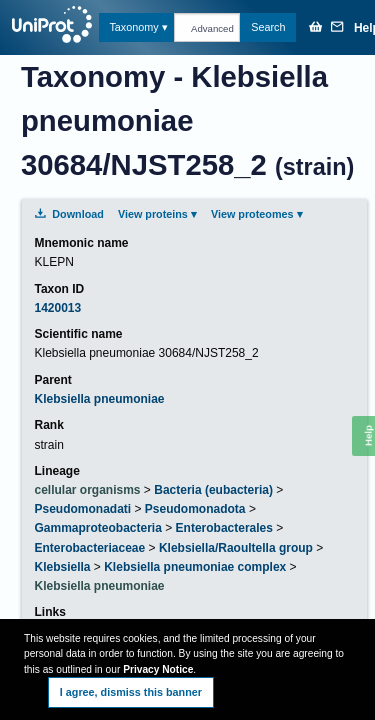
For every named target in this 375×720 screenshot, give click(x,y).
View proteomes (252, 214)
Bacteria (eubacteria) (213, 490)
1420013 (57, 308)
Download (69, 214)
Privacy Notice (158, 669)
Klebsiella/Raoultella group (236, 548)
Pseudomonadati (82, 509)
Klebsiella (62, 567)
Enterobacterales (224, 528)
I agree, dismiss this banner (131, 692)
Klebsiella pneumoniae (99, 399)
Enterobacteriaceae (89, 548)
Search (268, 27)
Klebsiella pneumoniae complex (195, 567)
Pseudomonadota (195, 509)
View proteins (153, 214)
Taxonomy (133, 27)
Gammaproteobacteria (97, 528)
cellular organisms (87, 490)
